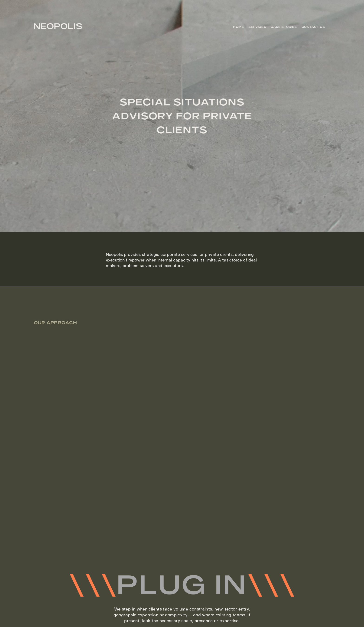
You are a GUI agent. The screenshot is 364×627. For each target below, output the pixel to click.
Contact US (313, 27)
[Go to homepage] (58, 28)
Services (257, 27)
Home (238, 27)
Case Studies (284, 27)
